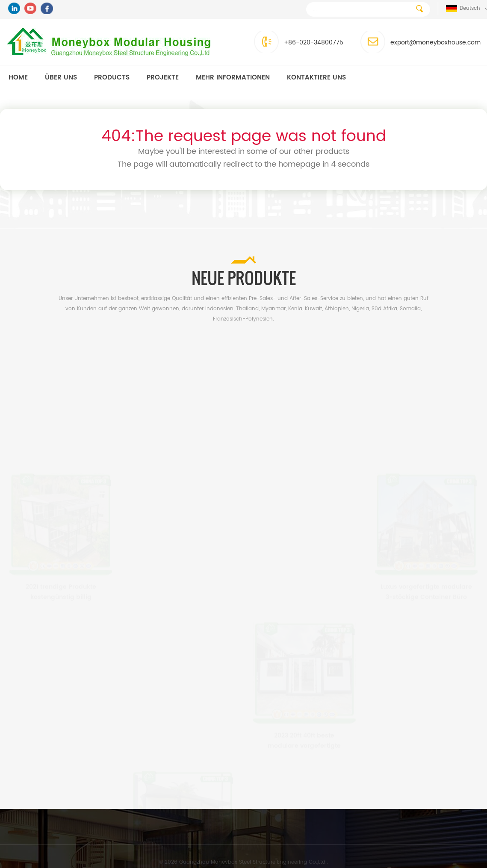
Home (18, 78)
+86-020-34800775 (312, 43)
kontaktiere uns (316, 78)
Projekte (163, 78)
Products (112, 78)
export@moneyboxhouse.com (434, 43)
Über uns (61, 78)
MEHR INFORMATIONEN (233, 78)
